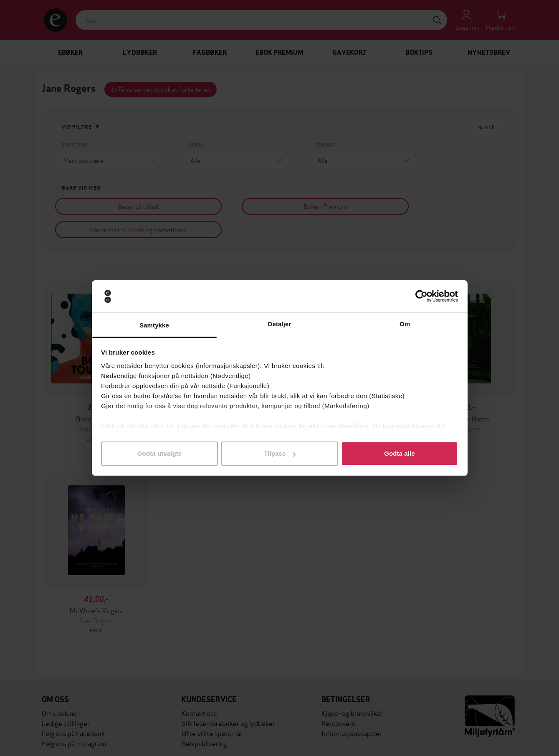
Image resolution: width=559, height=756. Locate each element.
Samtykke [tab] (154, 325)
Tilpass (280, 453)
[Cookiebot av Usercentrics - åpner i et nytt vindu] (421, 297)
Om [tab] (405, 324)
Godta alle (400, 453)
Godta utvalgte (159, 453)
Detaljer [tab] (280, 324)
